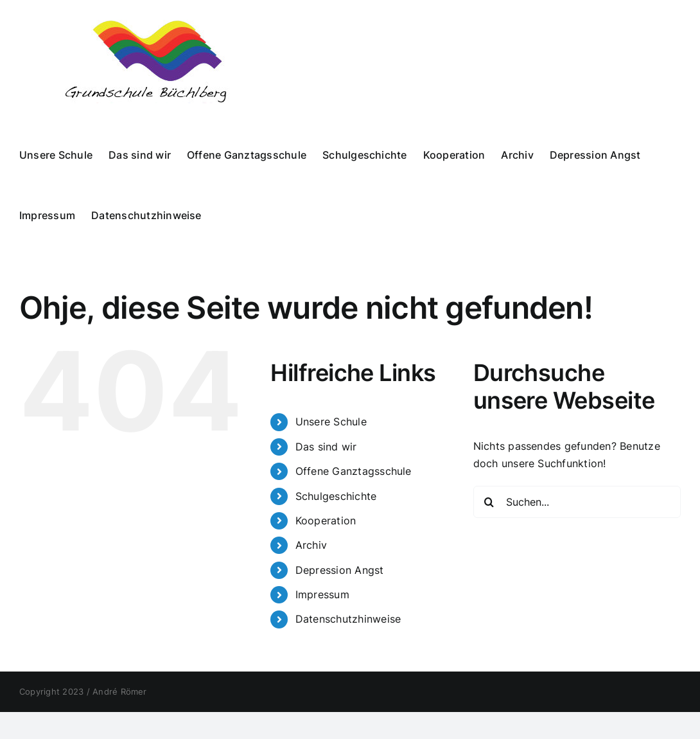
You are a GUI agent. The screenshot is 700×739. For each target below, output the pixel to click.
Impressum (322, 594)
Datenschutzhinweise (348, 619)
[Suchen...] (577, 502)
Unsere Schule (331, 422)
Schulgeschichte (336, 496)
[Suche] (489, 502)
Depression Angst (340, 570)
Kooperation (326, 521)
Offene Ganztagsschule (354, 471)
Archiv (311, 545)
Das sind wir (326, 447)
